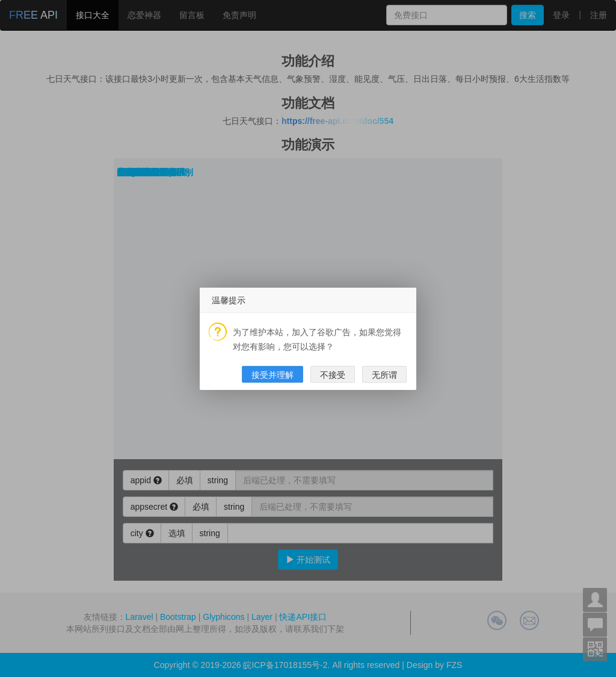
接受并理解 (273, 375)
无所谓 (384, 375)
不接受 (333, 375)
